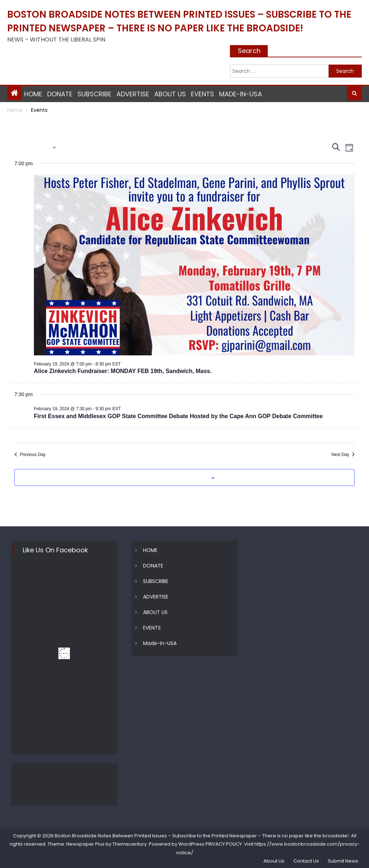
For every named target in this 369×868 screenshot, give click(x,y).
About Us (274, 861)
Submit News (343, 861)
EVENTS (203, 94)
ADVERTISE (133, 94)
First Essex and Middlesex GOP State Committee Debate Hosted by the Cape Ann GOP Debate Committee (178, 416)
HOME (33, 94)
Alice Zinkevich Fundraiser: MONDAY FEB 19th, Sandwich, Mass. (123, 371)
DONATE (60, 94)
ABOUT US (170, 94)
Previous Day (30, 455)
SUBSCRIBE (94, 94)
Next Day (343, 455)
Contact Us (306, 861)
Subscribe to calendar (181, 478)
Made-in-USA (241, 94)
